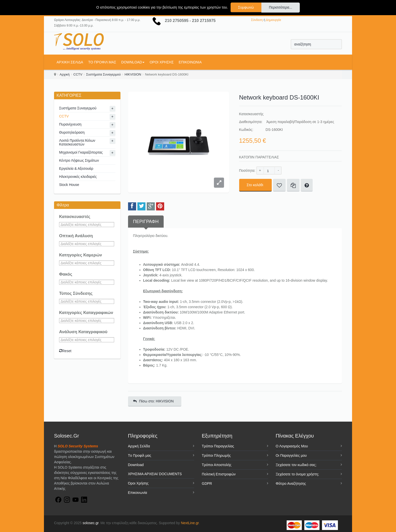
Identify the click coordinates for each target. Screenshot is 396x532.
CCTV (78, 74)
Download (133, 62)
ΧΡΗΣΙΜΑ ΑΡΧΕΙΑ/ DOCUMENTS (155, 474)
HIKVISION (133, 74)
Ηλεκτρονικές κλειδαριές (78, 177)
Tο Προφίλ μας (102, 62)
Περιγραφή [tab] (146, 222)
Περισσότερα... (281, 7)
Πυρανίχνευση (70, 124)
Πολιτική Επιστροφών (219, 474)
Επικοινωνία (190, 62)
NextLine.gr (190, 523)
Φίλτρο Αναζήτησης (291, 483)
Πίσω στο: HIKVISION (153, 401)
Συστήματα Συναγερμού (103, 74)
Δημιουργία (274, 20)
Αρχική (65, 74)
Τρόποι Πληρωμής (216, 455)
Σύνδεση (257, 20)
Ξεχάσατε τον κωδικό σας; (296, 465)
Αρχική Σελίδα (70, 62)
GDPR (207, 483)
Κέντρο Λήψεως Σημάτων (79, 160)
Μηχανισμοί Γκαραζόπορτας (81, 152)
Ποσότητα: (247, 171)
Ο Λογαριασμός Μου (292, 446)
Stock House (69, 185)
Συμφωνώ (246, 7)
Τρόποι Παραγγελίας (218, 446)
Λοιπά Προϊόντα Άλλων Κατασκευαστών (77, 142)
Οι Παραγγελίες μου (291, 455)
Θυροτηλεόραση (72, 132)
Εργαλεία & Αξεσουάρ (76, 168)
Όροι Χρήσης (162, 62)
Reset (65, 351)
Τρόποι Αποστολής (217, 465)
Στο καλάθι (256, 185)
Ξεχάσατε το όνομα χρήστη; (297, 474)
